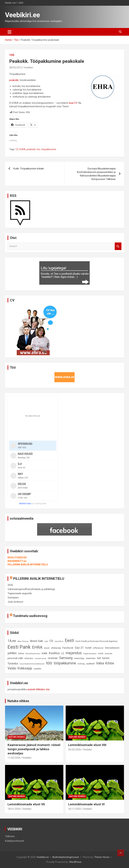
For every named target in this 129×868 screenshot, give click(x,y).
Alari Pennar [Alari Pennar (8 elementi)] (23, 641)
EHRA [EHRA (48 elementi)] (37, 647)
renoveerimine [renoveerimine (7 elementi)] (41, 658)
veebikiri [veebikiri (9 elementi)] (37, 669)
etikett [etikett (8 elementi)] (47, 648)
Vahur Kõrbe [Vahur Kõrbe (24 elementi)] (105, 663)
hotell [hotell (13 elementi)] (88, 648)
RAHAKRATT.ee (17, 561)
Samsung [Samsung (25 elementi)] (66, 658)
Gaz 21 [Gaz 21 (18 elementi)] (79, 648)
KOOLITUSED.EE (17, 557)
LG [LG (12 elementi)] (63, 653)
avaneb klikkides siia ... (39, 689)
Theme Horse (102, 857)
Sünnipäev (13, 598)
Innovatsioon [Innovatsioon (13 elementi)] (112, 648)
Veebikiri (29, 68)
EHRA (23, 149)
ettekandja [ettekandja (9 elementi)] (56, 648)
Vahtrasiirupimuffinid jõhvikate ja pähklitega (31, 589)
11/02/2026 (14, 758)
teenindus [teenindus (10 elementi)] (91, 658)
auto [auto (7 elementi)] (46, 641)
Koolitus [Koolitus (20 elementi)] (54, 653)
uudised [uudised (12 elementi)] (90, 664)
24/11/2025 (75, 809)
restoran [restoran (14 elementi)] (53, 658)
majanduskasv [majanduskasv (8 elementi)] (90, 654)
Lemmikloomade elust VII (26, 804)
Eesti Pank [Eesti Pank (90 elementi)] (19, 647)
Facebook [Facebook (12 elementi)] (68, 648)
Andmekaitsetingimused (66, 857)
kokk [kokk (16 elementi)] (45, 653)
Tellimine (10, 836)
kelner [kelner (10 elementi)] (21, 653)
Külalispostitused (14, 841)
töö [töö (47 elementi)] (49, 663)
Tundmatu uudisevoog (30, 616)
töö (38, 149)
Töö (12, 55)
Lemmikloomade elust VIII (87, 745)
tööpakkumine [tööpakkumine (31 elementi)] (65, 663)
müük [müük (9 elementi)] (101, 653)
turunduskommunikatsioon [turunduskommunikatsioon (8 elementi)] (32, 664)
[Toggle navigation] (9, 32)
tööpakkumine (49, 149)
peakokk (31, 149)
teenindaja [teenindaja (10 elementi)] (79, 658)
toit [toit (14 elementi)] (99, 658)
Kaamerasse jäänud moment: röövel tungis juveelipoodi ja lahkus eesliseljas (34, 749)
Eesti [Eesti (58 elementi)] (69, 640)
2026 (10, 585)
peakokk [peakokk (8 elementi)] (109, 654)
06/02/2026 (75, 750)
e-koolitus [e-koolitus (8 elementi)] (59, 641)
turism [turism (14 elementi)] (106, 658)
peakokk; (14, 80)
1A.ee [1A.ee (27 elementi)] (12, 641)
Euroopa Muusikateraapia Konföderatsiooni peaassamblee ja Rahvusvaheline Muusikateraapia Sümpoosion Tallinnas (96, 174)
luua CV (73, 103)
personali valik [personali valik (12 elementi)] (15, 658)
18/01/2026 (14, 809)
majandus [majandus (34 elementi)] (74, 653)
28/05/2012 (16, 68)
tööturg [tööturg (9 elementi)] (81, 664)
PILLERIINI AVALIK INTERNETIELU (28, 565)
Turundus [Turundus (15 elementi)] (13, 663)
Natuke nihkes (18, 701)
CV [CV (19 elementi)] (51, 641)
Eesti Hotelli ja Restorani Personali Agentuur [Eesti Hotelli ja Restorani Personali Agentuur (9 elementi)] (97, 641)
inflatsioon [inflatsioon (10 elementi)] (98, 648)
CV (17, 149)
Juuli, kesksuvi (15, 602)
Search (118, 246)
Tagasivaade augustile (20, 593)
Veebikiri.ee (23, 15)
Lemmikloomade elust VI (86, 804)
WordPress (75, 862)
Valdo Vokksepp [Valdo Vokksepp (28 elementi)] (20, 668)
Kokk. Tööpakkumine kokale (29, 169)
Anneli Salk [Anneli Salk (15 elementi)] (37, 641)
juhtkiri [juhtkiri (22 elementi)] (12, 653)
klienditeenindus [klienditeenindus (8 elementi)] (33, 654)
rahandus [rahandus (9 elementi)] (29, 658)
